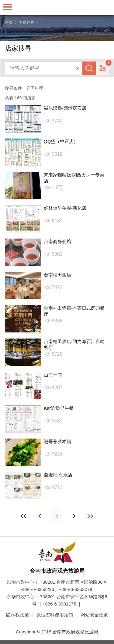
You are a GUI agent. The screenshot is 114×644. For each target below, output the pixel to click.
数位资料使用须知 (55, 615)
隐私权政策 (17, 615)
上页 (74, 516)
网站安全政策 (94, 615)
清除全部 (78, 68)
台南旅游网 (57, 8)
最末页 (90, 516)
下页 (40, 516)
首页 (9, 22)
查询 (89, 68)
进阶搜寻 (102, 68)
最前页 (24, 516)
